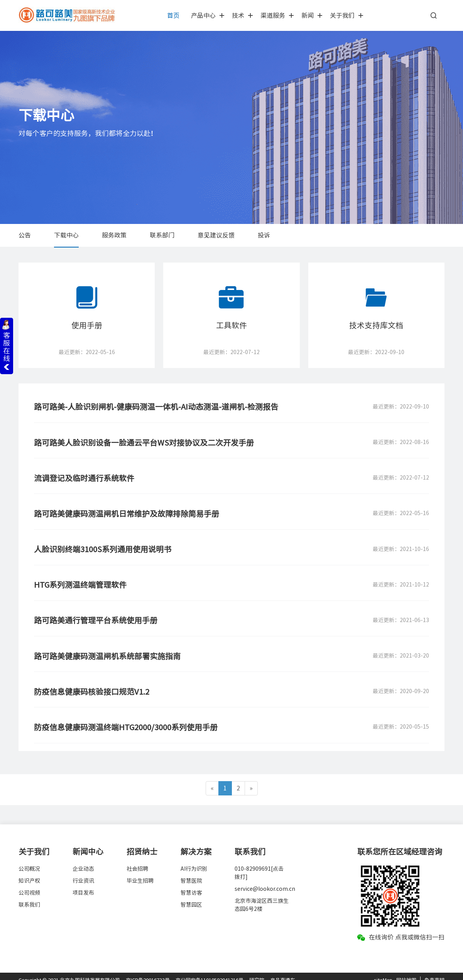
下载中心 (66, 235)
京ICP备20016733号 (148, 972)
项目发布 (83, 885)
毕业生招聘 (140, 873)
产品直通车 (283, 972)
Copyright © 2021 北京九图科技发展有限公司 (69, 972)
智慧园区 (191, 897)
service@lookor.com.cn (262, 881)
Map (388, 972)
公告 (25, 235)
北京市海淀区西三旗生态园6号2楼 (262, 897)
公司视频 (29, 885)
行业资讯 (83, 873)
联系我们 (29, 897)
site (378, 972)
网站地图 (406, 972)
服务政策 (114, 235)
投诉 (264, 235)
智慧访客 (191, 885)
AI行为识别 (194, 861)
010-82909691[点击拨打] (259, 865)
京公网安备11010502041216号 (210, 972)
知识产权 (29, 873)
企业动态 (83, 861)
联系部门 (162, 235)
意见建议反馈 (216, 235)
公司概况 (29, 861)
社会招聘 (137, 861)
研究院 (257, 972)
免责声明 (434, 972)
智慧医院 (191, 873)
